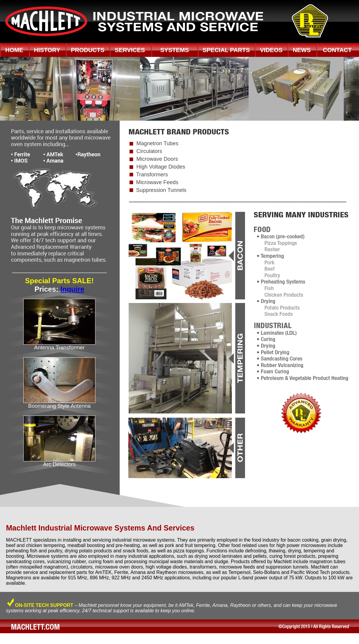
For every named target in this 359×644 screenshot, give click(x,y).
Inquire (72, 289)
